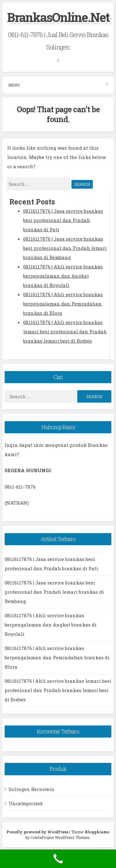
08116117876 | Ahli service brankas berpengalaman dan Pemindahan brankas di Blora (63, 304)
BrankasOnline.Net (58, 17)
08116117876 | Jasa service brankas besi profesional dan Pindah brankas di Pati (63, 220)
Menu (58, 85)
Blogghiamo (97, 832)
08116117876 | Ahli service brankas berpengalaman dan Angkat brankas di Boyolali (63, 276)
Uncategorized (26, 803)
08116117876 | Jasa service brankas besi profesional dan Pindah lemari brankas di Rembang (65, 248)
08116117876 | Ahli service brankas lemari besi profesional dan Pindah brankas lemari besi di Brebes (65, 331)
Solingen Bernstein (32, 789)
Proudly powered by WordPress (38, 832)
